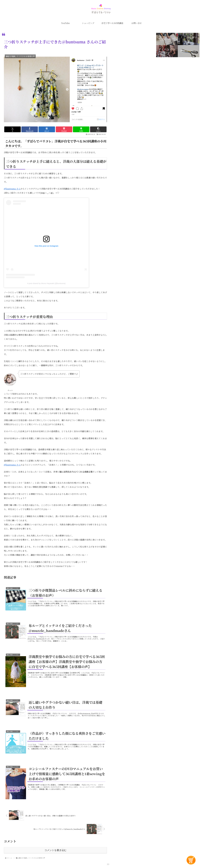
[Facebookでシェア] (30, 129)
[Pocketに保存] (64, 129)
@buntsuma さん (12, 189)
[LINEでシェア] (81, 129)
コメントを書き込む (55, 850)
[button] (98, 129)
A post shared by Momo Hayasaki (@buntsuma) (46, 283)
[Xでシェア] (12, 129)
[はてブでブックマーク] (47, 129)
